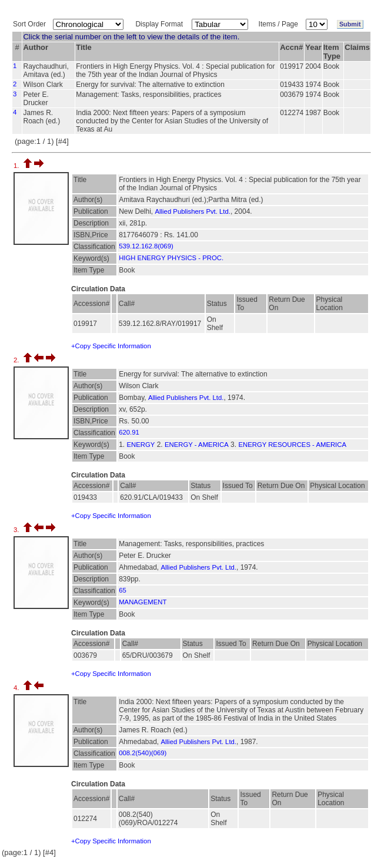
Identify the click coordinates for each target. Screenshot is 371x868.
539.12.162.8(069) (146, 246)
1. (17, 166)
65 (123, 590)
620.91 (129, 432)
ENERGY (141, 445)
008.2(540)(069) (143, 753)
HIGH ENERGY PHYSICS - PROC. (171, 258)
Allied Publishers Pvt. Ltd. (193, 211)
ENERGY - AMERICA (197, 445)
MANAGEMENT (143, 602)
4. (17, 688)
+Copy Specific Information (111, 346)
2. (17, 360)
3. (17, 530)
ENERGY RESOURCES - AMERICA (292, 445)
